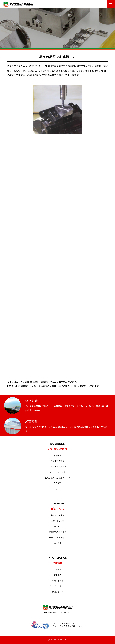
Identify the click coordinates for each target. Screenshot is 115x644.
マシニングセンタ (58, 472)
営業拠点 (58, 575)
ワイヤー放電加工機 (58, 467)
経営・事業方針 (58, 521)
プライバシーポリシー (58, 586)
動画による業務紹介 (58, 538)
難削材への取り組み (58, 532)
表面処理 (58, 483)
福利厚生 (58, 543)
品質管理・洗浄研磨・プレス (58, 478)
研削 (58, 489)
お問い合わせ (58, 581)
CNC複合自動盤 (58, 461)
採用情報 (58, 569)
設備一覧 (58, 455)
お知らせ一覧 (58, 592)
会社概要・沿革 (58, 515)
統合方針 (58, 526)
